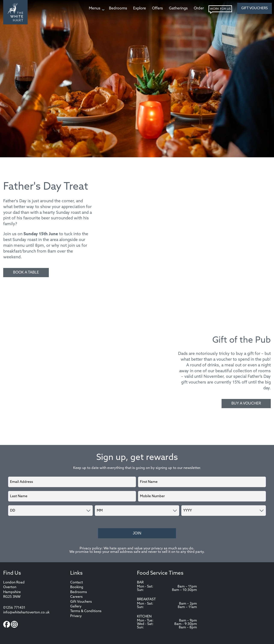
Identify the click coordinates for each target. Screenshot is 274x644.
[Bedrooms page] (118, 8)
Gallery (76, 607)
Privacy (76, 616)
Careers (76, 597)
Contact (77, 583)
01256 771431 (14, 608)
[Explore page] (140, 8)
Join (137, 533)
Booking (77, 587)
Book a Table (26, 273)
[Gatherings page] (178, 8)
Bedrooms (79, 592)
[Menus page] (96, 8)
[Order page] (199, 8)
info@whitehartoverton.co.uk (26, 613)
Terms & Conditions (86, 611)
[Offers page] (157, 8)
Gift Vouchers (255, 8)
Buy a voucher (246, 404)
